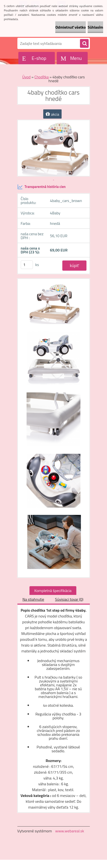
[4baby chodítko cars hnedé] (54, 306)
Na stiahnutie (33, 599)
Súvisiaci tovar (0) (69, 599)
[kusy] (27, 265)
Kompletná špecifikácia (53, 591)
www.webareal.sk (70, 831)
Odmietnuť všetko (71, 27)
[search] (84, 44)
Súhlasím (95, 27)
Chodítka (41, 77)
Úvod (26, 77)
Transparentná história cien (42, 187)
